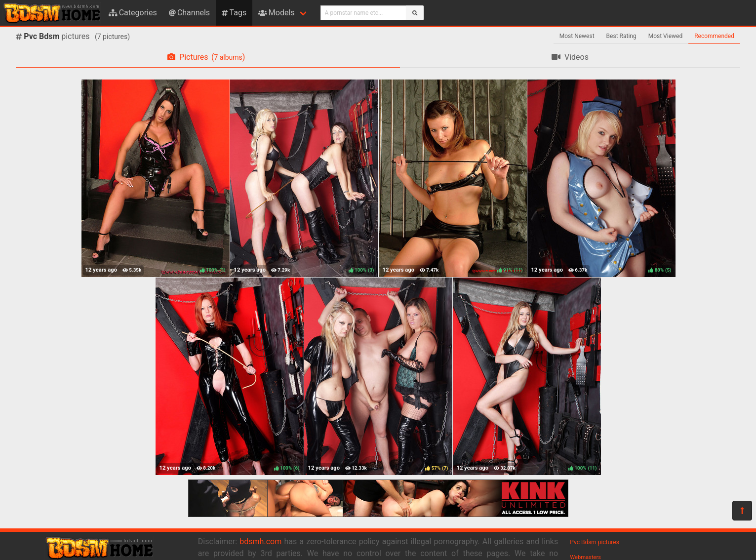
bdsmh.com (260, 541)
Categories (133, 13)
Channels (189, 13)
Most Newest (577, 36)
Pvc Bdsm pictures (595, 542)
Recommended (714, 36)
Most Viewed (666, 36)
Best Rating (621, 36)
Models (276, 13)
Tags (234, 13)
